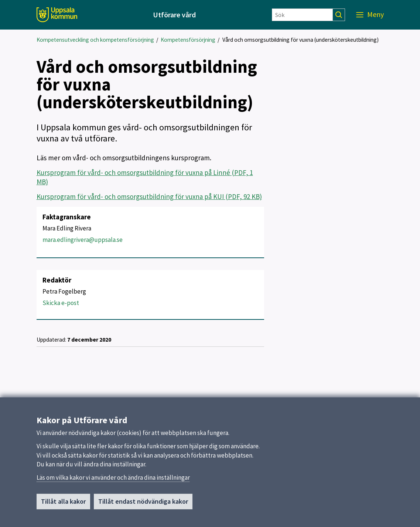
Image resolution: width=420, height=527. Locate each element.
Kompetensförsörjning (188, 40)
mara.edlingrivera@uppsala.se (83, 240)
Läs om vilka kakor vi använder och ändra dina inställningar (113, 480)
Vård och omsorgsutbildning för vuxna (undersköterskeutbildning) (301, 40)
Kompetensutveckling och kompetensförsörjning (95, 40)
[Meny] (370, 15)
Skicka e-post (61, 303)
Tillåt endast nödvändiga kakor (143, 504)
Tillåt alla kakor (63, 504)
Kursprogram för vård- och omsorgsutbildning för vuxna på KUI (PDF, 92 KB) (149, 196)
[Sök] (302, 15)
